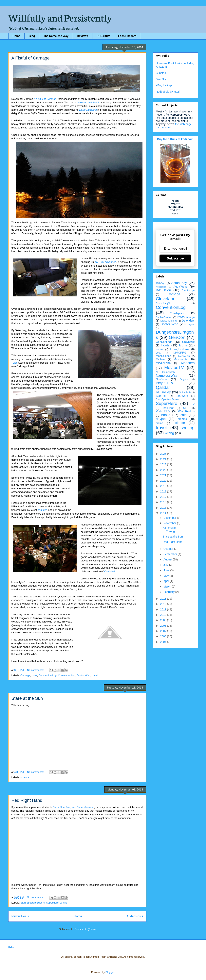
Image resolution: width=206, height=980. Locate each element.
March (168, 587)
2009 (164, 620)
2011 (164, 609)
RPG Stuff (103, 36)
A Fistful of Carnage (31, 58)
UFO (186, 408)
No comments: (36, 670)
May (166, 576)
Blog (32, 36)
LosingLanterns (180, 349)
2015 (164, 508)
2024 (164, 459)
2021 (164, 475)
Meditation (184, 356)
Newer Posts (20, 916)
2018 (164, 491)
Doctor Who (84, 675)
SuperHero (52, 903)
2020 (164, 481)
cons (34, 675)
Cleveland (166, 299)
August (168, 559)
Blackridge (188, 290)
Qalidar (163, 387)
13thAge (161, 283)
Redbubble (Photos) (168, 92)
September (171, 554)
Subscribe (175, 258)
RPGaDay (163, 392)
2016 (164, 502)
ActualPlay (179, 283)
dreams (182, 419)
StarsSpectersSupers (33, 903)
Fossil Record (127, 36)
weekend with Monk (88, 102)
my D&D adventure (105, 262)
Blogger (110, 972)
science (25, 777)
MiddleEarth (163, 363)
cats (184, 415)
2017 (164, 497)
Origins (184, 379)
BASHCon (163, 290)
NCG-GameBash (165, 372)
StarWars (182, 396)
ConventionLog (67, 675)
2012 (164, 604)
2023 (164, 464)
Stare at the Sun (27, 698)
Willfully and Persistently (60, 17)
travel (95, 675)
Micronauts (180, 359)
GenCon (177, 337)
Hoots (165, 345)
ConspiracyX (163, 303)
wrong (170, 433)
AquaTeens (180, 287)
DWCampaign (186, 317)
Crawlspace (177, 313)
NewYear (161, 379)
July (166, 565)
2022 (164, 470)
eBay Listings (164, 85)
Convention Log (48, 675)
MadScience (164, 356)
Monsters (188, 363)
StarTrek (161, 396)
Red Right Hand (27, 800)
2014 (164, 513)
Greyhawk (188, 342)
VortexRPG (163, 411)
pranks (160, 423)
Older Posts (135, 916)
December (170, 518)
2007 (164, 631)
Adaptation (161, 287)
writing (64, 903)
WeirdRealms (186, 411)
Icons (183, 345)
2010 (164, 615)
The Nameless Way (56, 36)
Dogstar (191, 324)
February (169, 592)
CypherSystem (164, 317)
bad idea (43, 510)
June (167, 570)
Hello (11, 947)
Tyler (14, 363)
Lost (158, 353)
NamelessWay (167, 376)
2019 (164, 486)
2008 (164, 626)
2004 (164, 642)
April (167, 581)
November (170, 523)
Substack (162, 73)
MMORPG (180, 353)
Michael (161, 359)
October (169, 549)
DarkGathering (169, 321)
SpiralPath (185, 392)
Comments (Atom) (85, 929)
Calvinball (110, 571)
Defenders (188, 321)
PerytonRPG (165, 383)
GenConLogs (164, 342)
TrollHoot (168, 408)
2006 (164, 636)
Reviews (83, 36)
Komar (160, 349)
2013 (164, 599)
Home (17, 36)
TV (193, 404)
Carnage (25, 675)
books (166, 415)
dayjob (161, 419)
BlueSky (161, 79)
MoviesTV (174, 367)
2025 (164, 454)
